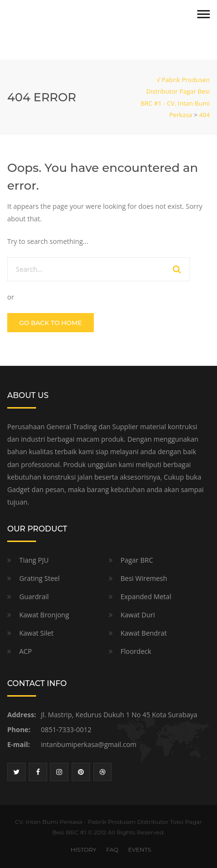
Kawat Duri (138, 615)
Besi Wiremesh (144, 578)
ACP (26, 651)
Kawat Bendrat (144, 633)
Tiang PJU (34, 560)
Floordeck (136, 651)
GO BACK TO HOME (51, 323)
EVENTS (140, 850)
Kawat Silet (36, 633)
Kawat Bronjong (44, 615)
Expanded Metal (146, 597)
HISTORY (84, 850)
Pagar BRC (137, 560)
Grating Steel (39, 578)
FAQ (112, 850)
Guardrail (34, 597)
